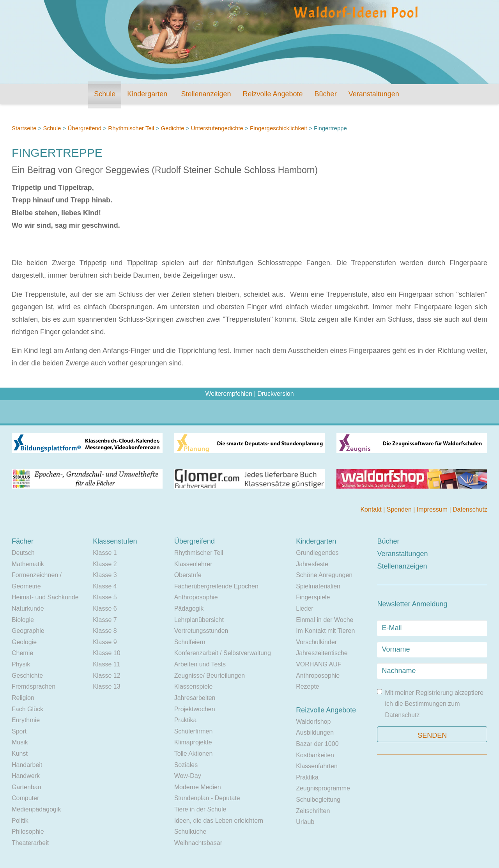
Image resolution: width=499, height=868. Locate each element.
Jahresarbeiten (195, 698)
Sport (19, 731)
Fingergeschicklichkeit (279, 128)
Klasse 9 (105, 642)
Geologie (24, 642)
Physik (21, 664)
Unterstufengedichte (217, 128)
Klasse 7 (105, 620)
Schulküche (190, 832)
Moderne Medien (198, 787)
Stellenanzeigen (206, 94)
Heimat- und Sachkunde (45, 597)
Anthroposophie (196, 597)
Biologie (23, 620)
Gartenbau (27, 787)
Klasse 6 (105, 608)
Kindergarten (147, 94)
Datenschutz (470, 509)
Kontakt (372, 509)
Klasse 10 (106, 653)
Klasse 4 (105, 586)
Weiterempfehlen (229, 394)
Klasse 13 (106, 686)
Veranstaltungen (374, 94)
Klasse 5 (105, 597)
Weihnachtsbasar (198, 843)
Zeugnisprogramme (323, 788)
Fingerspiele (313, 597)
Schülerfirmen (194, 731)
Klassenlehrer (193, 564)
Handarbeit (27, 765)
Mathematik (28, 564)
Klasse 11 (106, 664)
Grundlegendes (317, 553)
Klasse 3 (105, 575)
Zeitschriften (313, 811)
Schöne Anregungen (324, 575)
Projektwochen (195, 709)
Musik (20, 742)
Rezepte (308, 686)
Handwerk (26, 776)
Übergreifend (84, 128)
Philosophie (28, 832)
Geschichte (27, 676)
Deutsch (23, 553)
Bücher (326, 94)
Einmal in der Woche (325, 620)
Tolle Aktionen (194, 754)
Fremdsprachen (34, 686)
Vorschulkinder (316, 642)
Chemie (22, 653)
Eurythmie (26, 720)
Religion (23, 698)
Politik (20, 821)
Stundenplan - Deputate (207, 798)
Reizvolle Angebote (273, 94)
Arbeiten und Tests (200, 664)
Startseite (24, 128)
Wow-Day (188, 776)
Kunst (20, 754)
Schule (105, 94)
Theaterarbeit (30, 843)
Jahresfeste (312, 564)
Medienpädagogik (36, 809)
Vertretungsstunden (201, 631)
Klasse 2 (105, 564)
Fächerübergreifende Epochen (216, 586)
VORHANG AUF (319, 664)
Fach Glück (27, 709)
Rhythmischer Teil (131, 128)
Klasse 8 (105, 631)
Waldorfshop (313, 722)
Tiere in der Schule (200, 809)
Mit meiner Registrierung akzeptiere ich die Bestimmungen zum (430, 704)
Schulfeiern (190, 642)
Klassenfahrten (317, 766)
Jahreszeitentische (322, 653)
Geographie (28, 631)
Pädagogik (189, 608)
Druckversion (275, 394)
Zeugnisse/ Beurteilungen (210, 676)
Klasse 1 (105, 553)
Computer (25, 798)
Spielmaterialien (318, 586)
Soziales (186, 765)
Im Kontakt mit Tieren (325, 631)
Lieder (304, 608)
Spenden (400, 509)
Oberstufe (188, 575)
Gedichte (173, 128)
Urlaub (305, 822)
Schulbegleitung (318, 800)
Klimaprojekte (193, 742)
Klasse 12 (106, 676)
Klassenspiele (194, 686)
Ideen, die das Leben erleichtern (219, 821)
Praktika (186, 720)
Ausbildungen (315, 732)
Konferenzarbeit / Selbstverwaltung (223, 653)
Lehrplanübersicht (199, 620)
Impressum (433, 509)
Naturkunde (28, 608)
